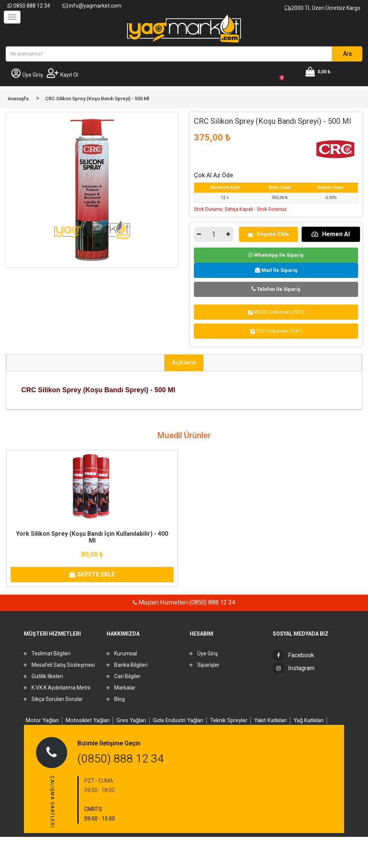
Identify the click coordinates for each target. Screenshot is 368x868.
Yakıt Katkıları (270, 720)
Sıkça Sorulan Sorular (57, 699)
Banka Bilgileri (131, 665)
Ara (347, 54)
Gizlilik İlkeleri (47, 676)
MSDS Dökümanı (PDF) (276, 312)
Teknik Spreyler (229, 720)
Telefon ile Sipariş (276, 289)
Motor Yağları (42, 720)
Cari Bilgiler (127, 676)
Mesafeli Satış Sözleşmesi (63, 665)
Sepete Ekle (268, 234)
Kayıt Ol (62, 75)
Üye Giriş (27, 75)
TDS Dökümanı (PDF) (276, 331)
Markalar (125, 688)
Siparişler (208, 665)
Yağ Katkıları (309, 720)
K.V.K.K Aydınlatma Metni (61, 688)
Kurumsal (126, 653)
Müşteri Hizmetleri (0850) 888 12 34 (186, 602)
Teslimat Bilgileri (51, 653)
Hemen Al (331, 234)
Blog (120, 699)
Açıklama (184, 362)
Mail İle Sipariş (276, 270)
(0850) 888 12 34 (121, 758)
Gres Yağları (131, 720)
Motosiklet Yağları (88, 720)
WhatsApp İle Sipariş (276, 255)
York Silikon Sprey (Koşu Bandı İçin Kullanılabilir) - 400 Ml (92, 537)
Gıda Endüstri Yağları (178, 720)
